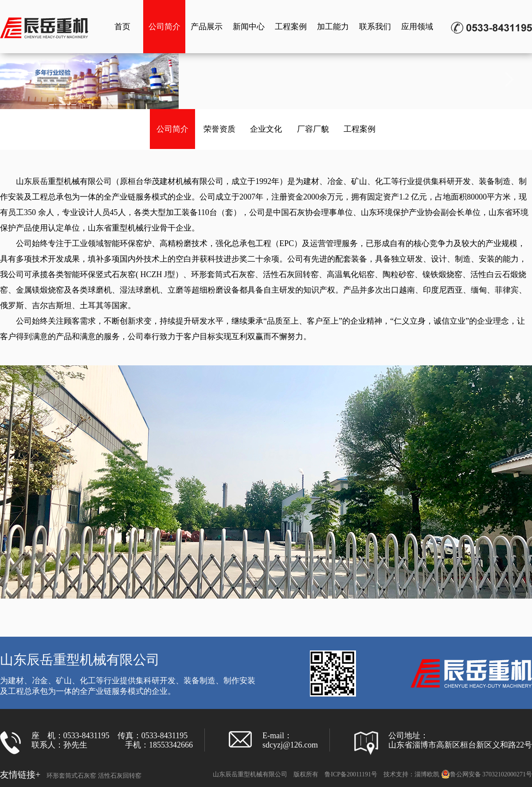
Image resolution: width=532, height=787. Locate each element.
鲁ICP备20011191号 (351, 774)
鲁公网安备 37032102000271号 (487, 774)
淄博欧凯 (427, 774)
